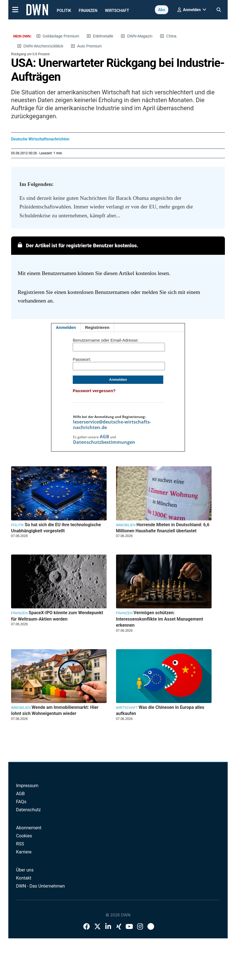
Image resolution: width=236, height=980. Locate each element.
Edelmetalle (103, 36)
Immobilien (126, 525)
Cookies (24, 836)
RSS (20, 844)
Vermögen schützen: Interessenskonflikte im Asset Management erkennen (160, 619)
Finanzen (88, 11)
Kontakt (24, 878)
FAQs (21, 802)
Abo (161, 10)
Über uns (25, 870)
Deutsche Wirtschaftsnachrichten (40, 139)
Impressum (27, 786)
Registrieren (97, 327)
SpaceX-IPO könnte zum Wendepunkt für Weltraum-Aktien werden (57, 616)
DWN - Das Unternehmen (41, 886)
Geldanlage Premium (61, 36)
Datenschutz (28, 810)
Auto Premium (90, 46)
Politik (64, 11)
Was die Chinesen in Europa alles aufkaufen (160, 710)
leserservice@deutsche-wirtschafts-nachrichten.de (112, 425)
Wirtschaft (117, 11)
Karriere (24, 852)
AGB (104, 437)
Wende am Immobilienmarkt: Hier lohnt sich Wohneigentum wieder (55, 710)
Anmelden (66, 327)
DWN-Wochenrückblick (43, 46)
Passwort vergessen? (94, 391)
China (171, 36)
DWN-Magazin (140, 36)
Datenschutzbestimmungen (104, 442)
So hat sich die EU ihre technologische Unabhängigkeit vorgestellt (56, 528)
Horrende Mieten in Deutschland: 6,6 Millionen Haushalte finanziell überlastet (163, 528)
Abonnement (29, 828)
